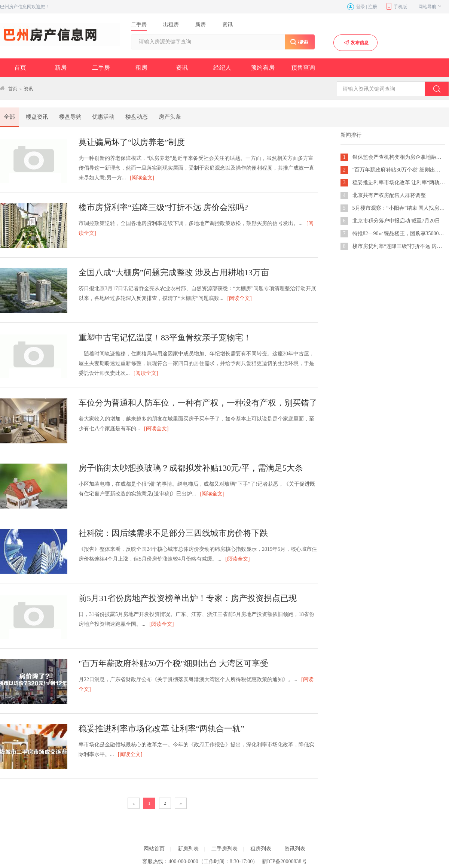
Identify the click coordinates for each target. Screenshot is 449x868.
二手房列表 (224, 849)
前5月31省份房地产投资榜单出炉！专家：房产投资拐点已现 (188, 598)
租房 (141, 68)
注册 (373, 7)
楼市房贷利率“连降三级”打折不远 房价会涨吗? (163, 207)
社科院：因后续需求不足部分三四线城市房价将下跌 (173, 533)
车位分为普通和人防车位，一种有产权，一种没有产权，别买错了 (198, 403)
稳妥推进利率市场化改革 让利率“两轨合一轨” (161, 729)
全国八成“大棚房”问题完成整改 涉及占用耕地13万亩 (174, 272)
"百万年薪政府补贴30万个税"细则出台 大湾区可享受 (173, 663)
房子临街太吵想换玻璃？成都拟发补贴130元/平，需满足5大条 (191, 468)
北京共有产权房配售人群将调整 (389, 195)
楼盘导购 (70, 117)
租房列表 (261, 849)
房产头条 (170, 117)
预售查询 (303, 68)
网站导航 (431, 7)
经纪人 (222, 68)
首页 (20, 68)
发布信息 (356, 43)
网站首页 (154, 849)
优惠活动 (103, 117)
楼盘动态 (137, 117)
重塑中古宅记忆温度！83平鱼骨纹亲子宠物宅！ (165, 338)
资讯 (182, 68)
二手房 (101, 68)
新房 (61, 68)
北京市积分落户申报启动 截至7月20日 (396, 221)
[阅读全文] (142, 178)
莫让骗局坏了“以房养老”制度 (132, 142)
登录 (361, 7)
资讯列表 (295, 849)
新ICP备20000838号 (284, 861)
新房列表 (188, 849)
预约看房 (263, 68)
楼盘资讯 (37, 117)
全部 (9, 117)
